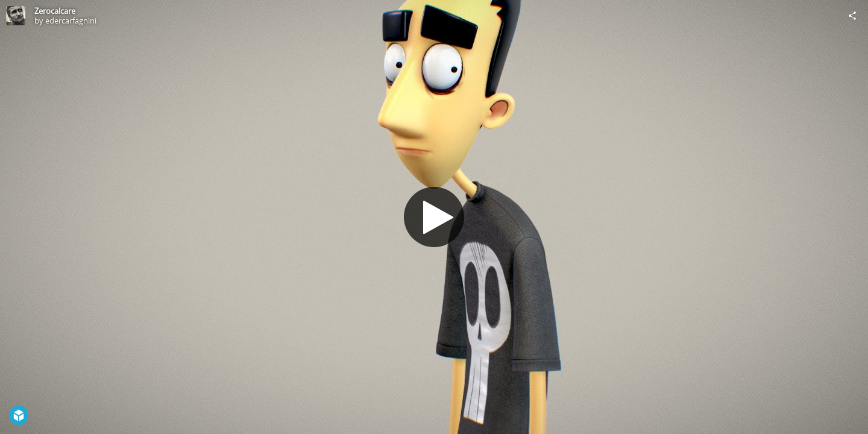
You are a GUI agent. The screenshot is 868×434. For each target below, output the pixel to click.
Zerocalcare (55, 11)
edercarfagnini (71, 20)
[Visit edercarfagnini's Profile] (16, 16)
